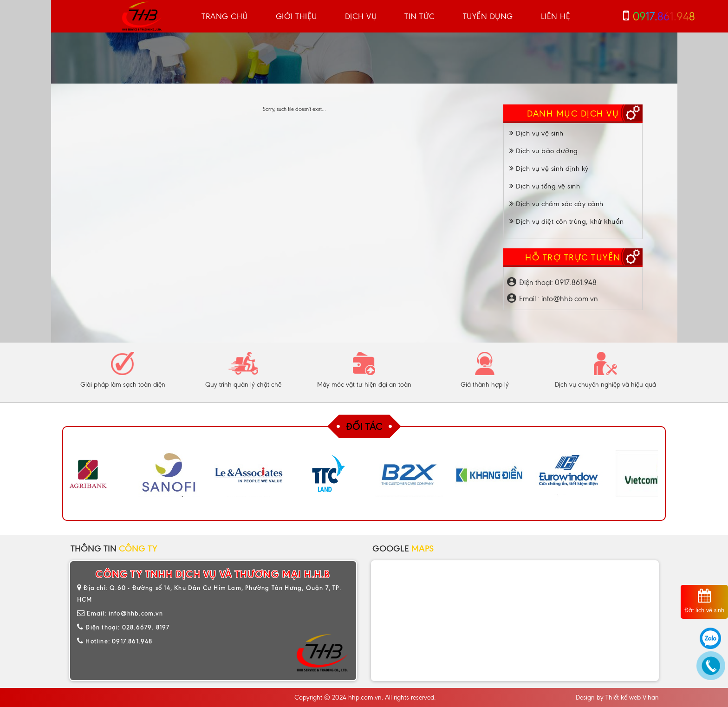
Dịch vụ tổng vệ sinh (545, 186)
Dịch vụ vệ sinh (536, 133)
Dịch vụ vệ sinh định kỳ (549, 169)
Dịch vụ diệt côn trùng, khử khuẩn (567, 221)
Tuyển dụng (488, 16)
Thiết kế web (623, 697)
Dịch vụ (361, 16)
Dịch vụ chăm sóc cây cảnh (556, 204)
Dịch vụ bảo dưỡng (544, 151)
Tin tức (420, 16)
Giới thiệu (296, 16)
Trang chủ (225, 16)
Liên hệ (556, 16)
